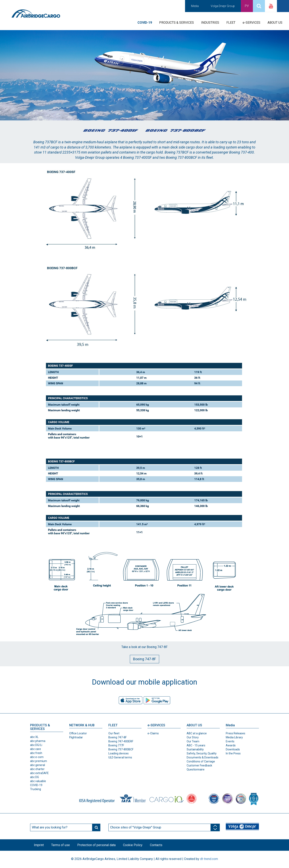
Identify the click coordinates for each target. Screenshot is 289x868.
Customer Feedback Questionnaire (199, 767)
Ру (247, 6)
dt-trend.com (209, 859)
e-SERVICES (251, 23)
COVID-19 (36, 785)
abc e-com (37, 757)
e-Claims (153, 733)
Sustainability (195, 749)
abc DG (35, 777)
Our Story (193, 737)
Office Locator (78, 733)
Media (195, 6)
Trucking (36, 789)
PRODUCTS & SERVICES (177, 23)
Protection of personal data (98, 845)
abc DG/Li (36, 745)
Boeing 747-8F (144, 659)
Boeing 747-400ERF (121, 741)
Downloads (233, 749)
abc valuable (38, 781)
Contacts (159, 845)
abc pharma (38, 741)
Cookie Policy (135, 845)
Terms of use (61, 845)
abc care (36, 749)
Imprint (39, 845)
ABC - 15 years (196, 745)
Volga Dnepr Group (223, 6)
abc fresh (36, 753)
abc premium (39, 761)
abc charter (37, 769)
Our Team (193, 741)
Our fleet (114, 733)
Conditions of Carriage (201, 761)
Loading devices (119, 753)
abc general (38, 765)
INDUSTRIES (210, 23)
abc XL (34, 737)
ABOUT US (275, 23)
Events (230, 741)
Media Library (234, 737)
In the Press (233, 753)
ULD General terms (120, 757)
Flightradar (76, 737)
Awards (231, 745)
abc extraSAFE (39, 773)
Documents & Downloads (203, 757)
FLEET (231, 23)
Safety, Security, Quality (202, 753)
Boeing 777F (116, 745)
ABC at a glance (197, 733)
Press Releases (236, 733)
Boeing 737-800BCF (121, 749)
